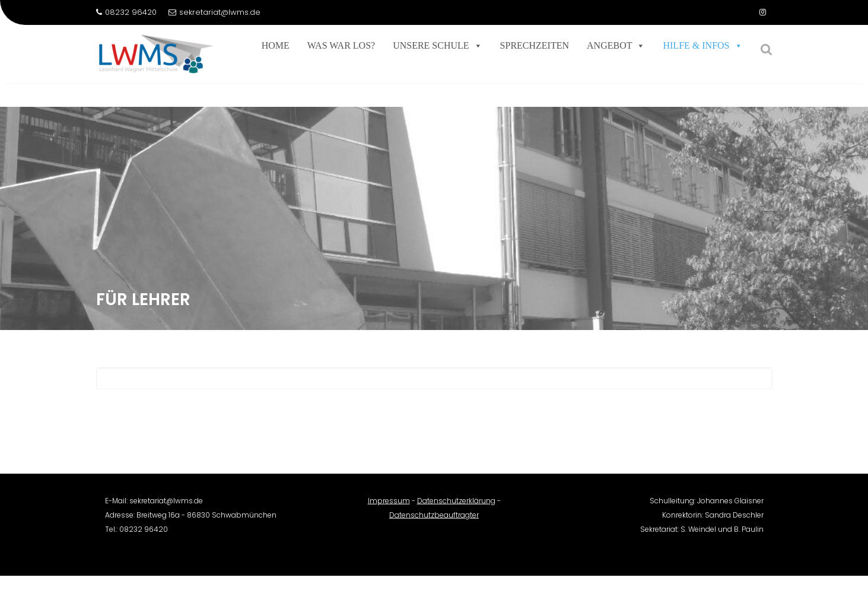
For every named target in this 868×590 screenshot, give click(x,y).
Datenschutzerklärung (456, 506)
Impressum (389, 506)
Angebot (616, 46)
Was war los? (341, 45)
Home (276, 45)
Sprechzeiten (535, 45)
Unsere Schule (437, 46)
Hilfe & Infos (702, 46)
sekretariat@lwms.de (214, 12)
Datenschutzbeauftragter (434, 520)
